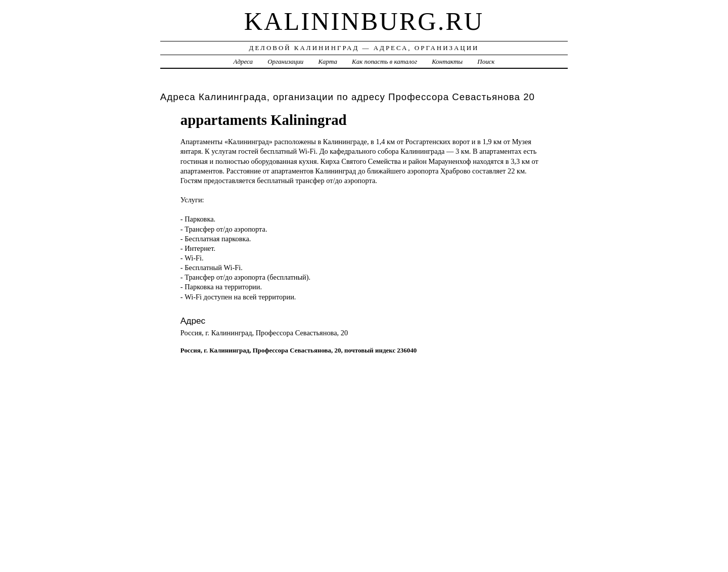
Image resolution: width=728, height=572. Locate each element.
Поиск (486, 61)
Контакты (447, 61)
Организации (285, 61)
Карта (328, 61)
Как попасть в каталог (384, 61)
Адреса (243, 61)
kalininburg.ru (364, 21)
